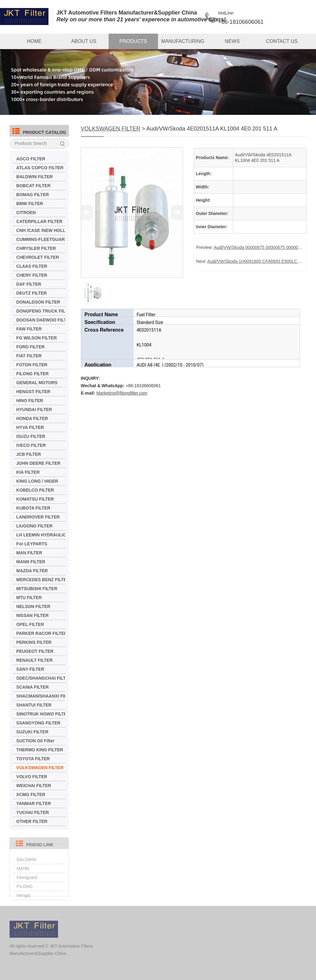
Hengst (23, 903)
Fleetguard (27, 885)
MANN (23, 876)
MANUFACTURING (183, 41)
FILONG (25, 894)
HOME (34, 41)
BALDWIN (27, 867)
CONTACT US (282, 41)
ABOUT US (84, 41)
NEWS (232, 41)
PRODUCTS (133, 41)
